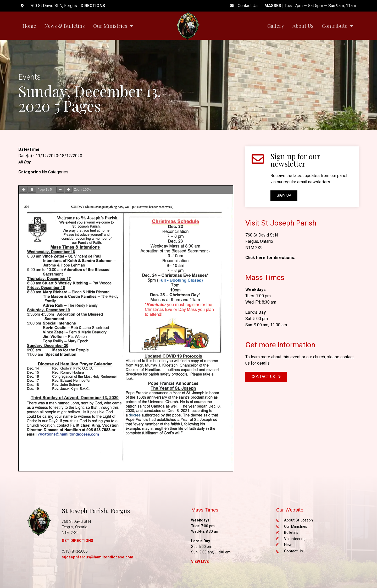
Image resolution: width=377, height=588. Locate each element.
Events (30, 77)
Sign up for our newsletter (295, 160)
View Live (200, 562)
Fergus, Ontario (259, 241)
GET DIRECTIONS (77, 541)
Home (29, 26)
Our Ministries (113, 26)
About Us (303, 26)
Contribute (337, 26)
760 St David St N (262, 235)
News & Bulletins (65, 26)
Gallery (276, 26)
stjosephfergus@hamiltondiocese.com (98, 557)
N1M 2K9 (254, 248)
